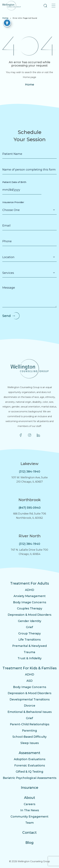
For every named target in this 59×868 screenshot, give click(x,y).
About (30, 798)
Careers (29, 804)
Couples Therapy (30, 608)
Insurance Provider (13, 202)
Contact (29, 833)
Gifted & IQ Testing (29, 772)
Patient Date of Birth (14, 182)
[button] (45, 6)
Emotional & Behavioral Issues (30, 712)
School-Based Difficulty (29, 737)
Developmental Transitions (30, 699)
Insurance (30, 788)
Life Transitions (29, 640)
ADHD (30, 590)
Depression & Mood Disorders (29, 615)
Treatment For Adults (30, 583)
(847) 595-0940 (30, 508)
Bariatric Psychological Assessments (30, 778)
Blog (29, 843)
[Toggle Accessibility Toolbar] (7, 23)
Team (29, 823)
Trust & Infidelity (30, 658)
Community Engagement (29, 817)
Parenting (29, 731)
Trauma (29, 652)
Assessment (29, 753)
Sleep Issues (30, 743)
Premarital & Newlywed (29, 646)
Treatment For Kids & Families (30, 668)
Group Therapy (29, 633)
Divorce (30, 706)
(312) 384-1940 (29, 472)
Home (5, 18)
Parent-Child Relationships (30, 724)
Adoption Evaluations (30, 759)
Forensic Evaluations (30, 766)
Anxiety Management (30, 596)
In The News (30, 810)
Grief (29, 627)
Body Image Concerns (30, 602)
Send (7, 316)
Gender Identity (30, 621)
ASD (29, 681)
